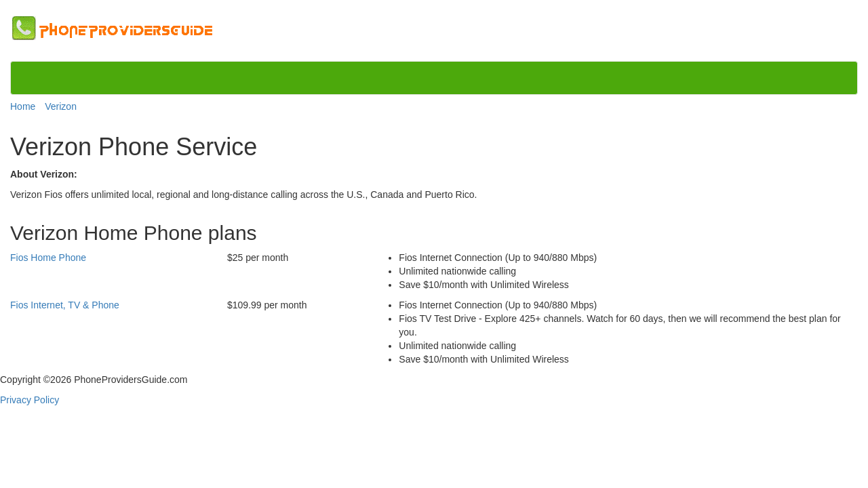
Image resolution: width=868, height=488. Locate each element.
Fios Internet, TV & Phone (65, 305)
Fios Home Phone (48, 258)
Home (23, 106)
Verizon (61, 106)
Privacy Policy (29, 400)
